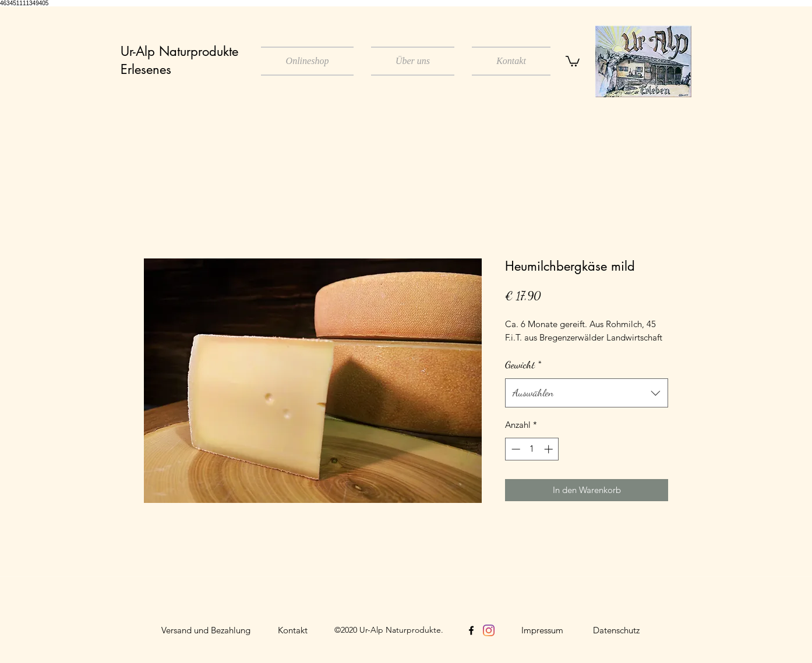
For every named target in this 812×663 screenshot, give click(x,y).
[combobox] (587, 393)
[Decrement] (515, 449)
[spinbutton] (532, 449)
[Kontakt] (292, 630)
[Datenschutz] (616, 630)
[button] (573, 61)
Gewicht (523, 364)
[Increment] (550, 449)
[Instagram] (489, 630)
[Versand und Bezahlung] (206, 630)
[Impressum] (542, 630)
